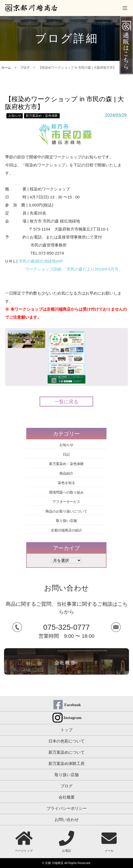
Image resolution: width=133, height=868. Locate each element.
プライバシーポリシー (67, 808)
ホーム (6, 68)
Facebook (73, 705)
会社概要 (67, 797)
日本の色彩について (66, 741)
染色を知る (66, 483)
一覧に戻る (66, 402)
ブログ (25, 68)
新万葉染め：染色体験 (42, 116)
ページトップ (24, 841)
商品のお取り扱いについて (66, 511)
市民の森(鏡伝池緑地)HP (41, 261)
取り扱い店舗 (66, 521)
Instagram (73, 718)
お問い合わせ (67, 820)
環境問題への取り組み (66, 492)
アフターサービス (66, 502)
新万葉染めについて (66, 752)
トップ (66, 730)
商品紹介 (66, 473)
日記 (66, 454)
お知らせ (15, 116)
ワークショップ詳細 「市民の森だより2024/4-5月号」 (74, 269)
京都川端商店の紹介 (66, 530)
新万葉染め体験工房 (66, 763)
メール (109, 841)
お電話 (66, 841)
